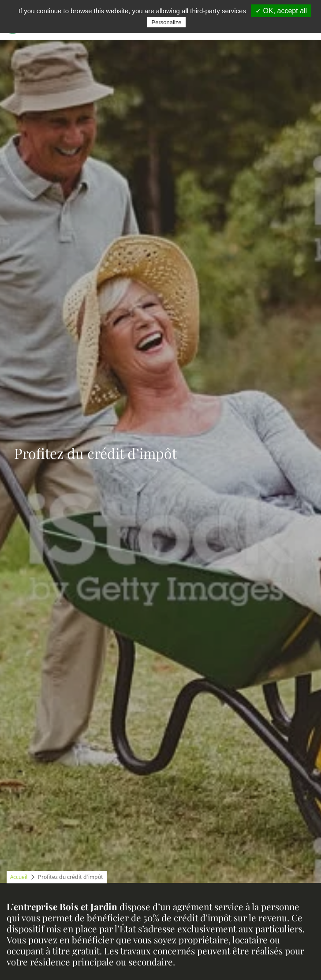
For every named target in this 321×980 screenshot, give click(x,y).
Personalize (167, 22)
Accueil (19, 877)
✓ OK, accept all (281, 11)
